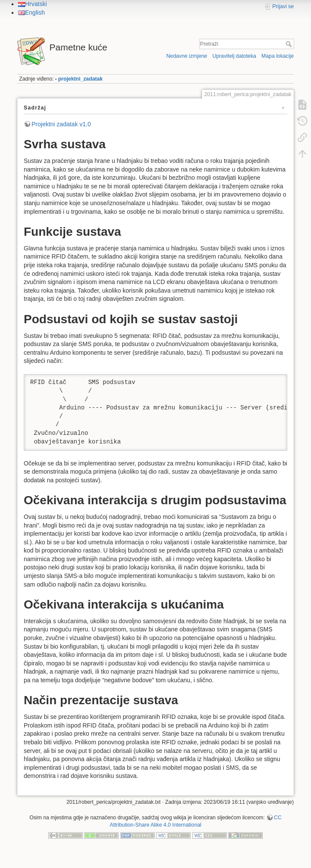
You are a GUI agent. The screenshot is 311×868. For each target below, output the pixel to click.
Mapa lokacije (278, 56)
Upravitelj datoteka (234, 56)
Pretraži (290, 44)
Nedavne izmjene (187, 56)
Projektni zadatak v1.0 (61, 124)
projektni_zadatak (80, 79)
